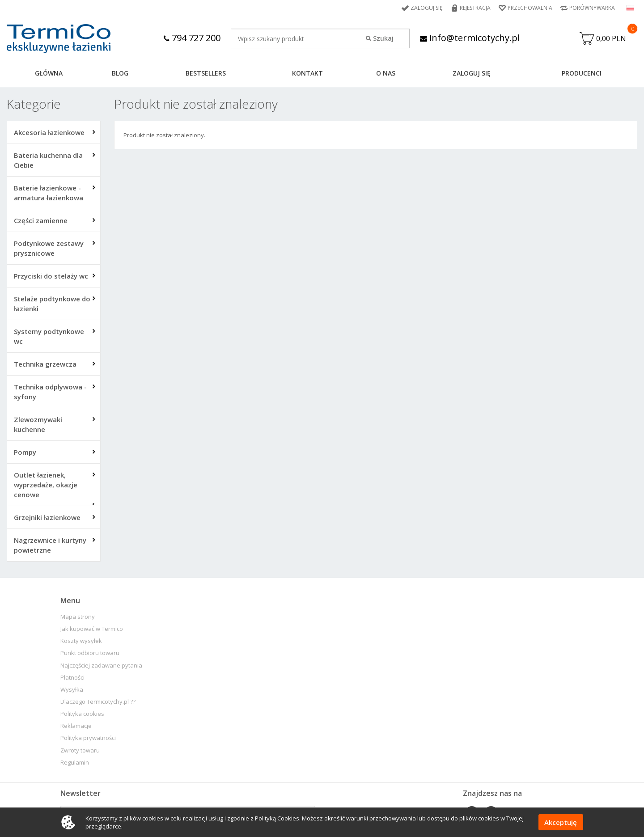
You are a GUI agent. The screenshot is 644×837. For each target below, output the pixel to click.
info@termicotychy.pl (470, 38)
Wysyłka (72, 690)
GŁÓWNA (49, 73)
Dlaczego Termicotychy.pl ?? (98, 702)
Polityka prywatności (88, 738)
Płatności (72, 678)
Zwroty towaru (80, 750)
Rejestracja (475, 8)
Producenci (582, 73)
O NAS (386, 73)
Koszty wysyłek (81, 641)
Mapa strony (78, 617)
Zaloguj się (427, 8)
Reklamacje (76, 726)
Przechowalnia (530, 8)
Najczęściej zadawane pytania (101, 666)
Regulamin (75, 763)
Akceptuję (561, 822)
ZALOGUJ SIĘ (472, 73)
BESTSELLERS (206, 73)
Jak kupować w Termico (92, 629)
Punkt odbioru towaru (90, 653)
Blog (120, 73)
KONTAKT (307, 73)
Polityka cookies (82, 714)
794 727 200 (192, 38)
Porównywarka (592, 8)
